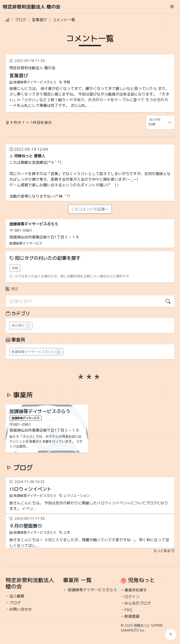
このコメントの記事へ (90, 209)
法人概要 (17, 596)
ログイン (132, 597)
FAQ (128, 610)
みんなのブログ (138, 603)
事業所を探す (136, 590)
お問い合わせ (21, 609)
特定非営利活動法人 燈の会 (32, 7)
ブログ (21, 20)
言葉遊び (39, 20)
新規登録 (132, 616)
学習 (15, 268)
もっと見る (164, 551)
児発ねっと (141, 580)
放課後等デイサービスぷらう (92, 590)
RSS (12, 289)
